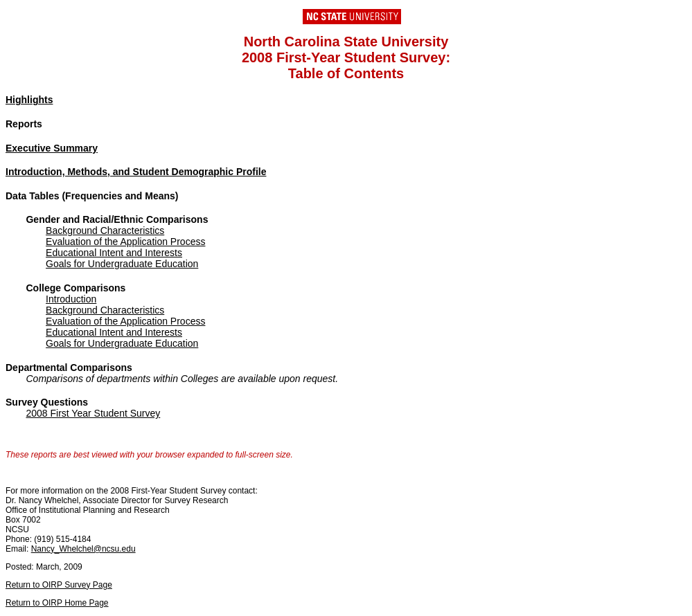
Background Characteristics (105, 230)
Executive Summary (52, 148)
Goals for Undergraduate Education (122, 264)
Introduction (71, 299)
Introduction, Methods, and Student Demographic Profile (136, 172)
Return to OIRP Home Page (57, 603)
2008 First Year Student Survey (93, 413)
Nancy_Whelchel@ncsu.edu (83, 549)
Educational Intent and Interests (114, 253)
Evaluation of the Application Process (125, 242)
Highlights (29, 100)
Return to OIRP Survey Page (59, 585)
